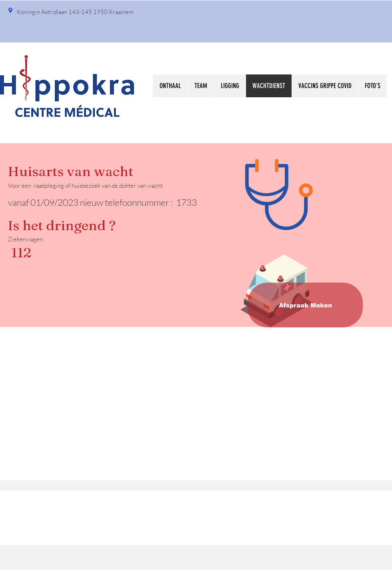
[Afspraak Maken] (305, 305)
